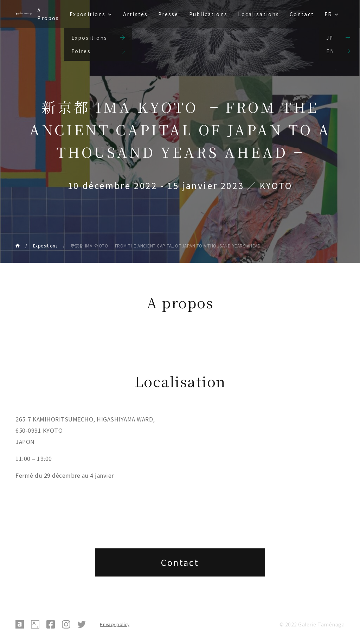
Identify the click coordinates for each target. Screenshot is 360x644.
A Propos (48, 14)
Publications (208, 14)
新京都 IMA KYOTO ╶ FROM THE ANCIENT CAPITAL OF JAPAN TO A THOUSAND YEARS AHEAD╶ (168, 246)
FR (328, 14)
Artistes (135, 14)
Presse (168, 14)
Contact (302, 14)
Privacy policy (115, 624)
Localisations (259, 14)
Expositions (88, 14)
